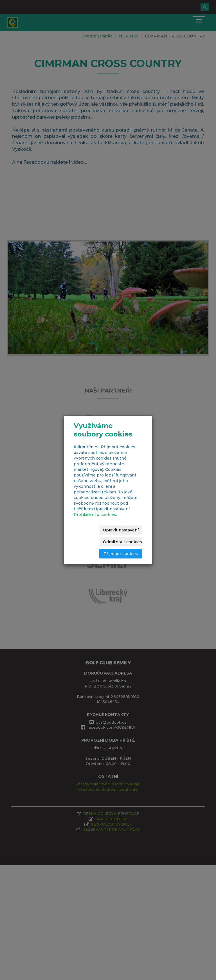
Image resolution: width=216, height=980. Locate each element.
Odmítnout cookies (122, 542)
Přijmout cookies (121, 554)
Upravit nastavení (121, 530)
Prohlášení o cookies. (95, 515)
